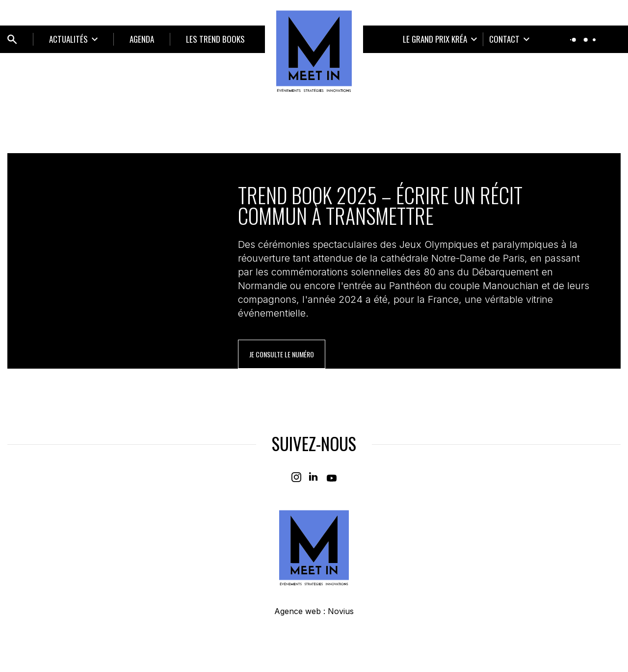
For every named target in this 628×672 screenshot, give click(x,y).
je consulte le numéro (282, 354)
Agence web (298, 611)
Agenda (142, 39)
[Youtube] (332, 477)
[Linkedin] (314, 477)
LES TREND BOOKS (215, 39)
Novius (341, 611)
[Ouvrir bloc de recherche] (12, 39)
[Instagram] (296, 477)
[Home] (314, 51)
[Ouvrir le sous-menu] (73, 39)
